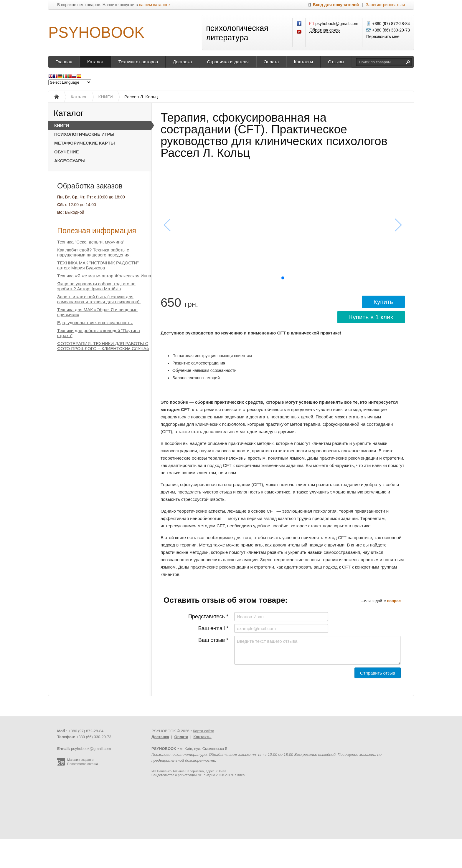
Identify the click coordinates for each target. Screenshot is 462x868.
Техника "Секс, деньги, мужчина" (91, 242)
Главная (64, 62)
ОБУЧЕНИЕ (67, 152)
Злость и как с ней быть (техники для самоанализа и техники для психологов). (99, 299)
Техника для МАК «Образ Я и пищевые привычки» (97, 312)
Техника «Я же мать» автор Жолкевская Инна (104, 276)
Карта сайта (204, 731)
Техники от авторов (138, 62)
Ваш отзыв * (213, 640)
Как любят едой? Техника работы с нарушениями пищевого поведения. (94, 252)
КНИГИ (62, 125)
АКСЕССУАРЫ (70, 161)
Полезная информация (97, 231)
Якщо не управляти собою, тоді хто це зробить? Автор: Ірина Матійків (96, 286)
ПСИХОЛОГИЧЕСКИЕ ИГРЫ (84, 134)
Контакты (303, 62)
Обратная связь (325, 30)
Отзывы (336, 62)
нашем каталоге (155, 5)
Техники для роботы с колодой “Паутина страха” (99, 333)
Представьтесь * (208, 617)
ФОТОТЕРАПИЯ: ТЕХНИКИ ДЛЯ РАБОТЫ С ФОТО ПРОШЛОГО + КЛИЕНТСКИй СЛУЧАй (103, 346)
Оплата (271, 62)
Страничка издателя (228, 62)
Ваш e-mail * (213, 628)
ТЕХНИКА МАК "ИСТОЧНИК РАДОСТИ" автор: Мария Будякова (98, 265)
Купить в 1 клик (371, 317)
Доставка (182, 62)
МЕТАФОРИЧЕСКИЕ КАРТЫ (85, 143)
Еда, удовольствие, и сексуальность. (95, 323)
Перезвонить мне (383, 37)
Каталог (95, 62)
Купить (383, 302)
